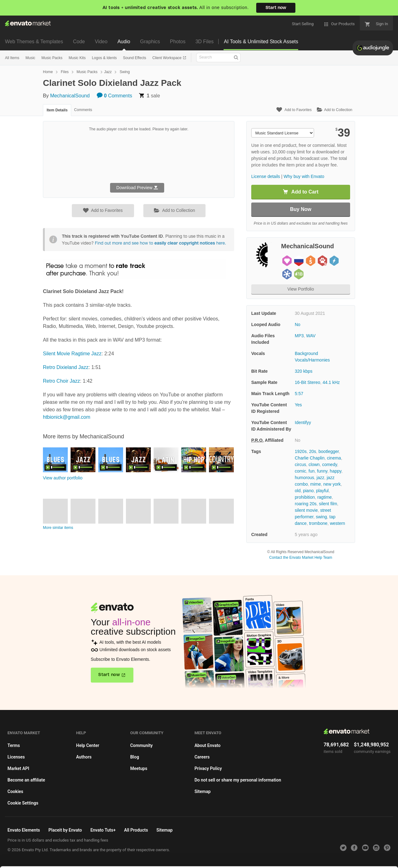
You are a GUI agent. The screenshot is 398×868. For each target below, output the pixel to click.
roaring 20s (306, 504)
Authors (84, 757)
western (338, 523)
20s (313, 451)
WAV (311, 336)
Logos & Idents (104, 58)
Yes (298, 405)
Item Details (57, 110)
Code (79, 42)
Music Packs (52, 58)
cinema (334, 458)
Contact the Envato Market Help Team (301, 558)
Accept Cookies (255, 854)
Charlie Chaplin (310, 458)
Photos (178, 42)
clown (314, 464)
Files (65, 72)
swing (322, 517)
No (298, 324)
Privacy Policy (208, 768)
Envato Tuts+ (103, 830)
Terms (14, 745)
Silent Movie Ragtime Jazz (72, 354)
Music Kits (77, 58)
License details (266, 176)
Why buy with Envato (304, 176)
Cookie (121, 860)
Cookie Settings (23, 803)
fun (311, 471)
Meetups (139, 768)
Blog (135, 757)
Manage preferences (347, 854)
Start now (276, 8)
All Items (12, 58)
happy (336, 471)
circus (301, 464)
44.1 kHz (331, 382)
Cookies (15, 791)
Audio (124, 42)
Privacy (149, 860)
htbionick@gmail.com (67, 417)
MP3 (299, 336)
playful (322, 491)
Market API (18, 768)
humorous (304, 478)
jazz (320, 478)
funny (322, 471)
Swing (125, 72)
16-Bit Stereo (308, 382)
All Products (136, 830)
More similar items (58, 528)
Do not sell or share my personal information (238, 780)
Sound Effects (134, 58)
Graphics (150, 42)
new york (332, 484)
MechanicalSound (70, 96)
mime (316, 484)
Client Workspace (167, 58)
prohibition (305, 497)
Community (141, 745)
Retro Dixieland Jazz (66, 367)
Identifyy (303, 422)
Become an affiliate (26, 780)
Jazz (108, 72)
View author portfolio (63, 478)
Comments (114, 96)
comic (301, 471)
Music (30, 58)
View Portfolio (301, 289)
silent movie (306, 510)
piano (308, 491)
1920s (301, 451)
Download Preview (137, 188)
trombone (318, 523)
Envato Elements (24, 830)
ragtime (324, 497)
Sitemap (202, 791)
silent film (328, 504)
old (298, 491)
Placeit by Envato (65, 830)
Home (48, 72)
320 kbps (304, 371)
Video (101, 42)
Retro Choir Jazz (61, 381)
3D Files (204, 42)
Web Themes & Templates (34, 42)
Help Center (88, 745)
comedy (330, 464)
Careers (202, 757)
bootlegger (329, 451)
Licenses (16, 757)
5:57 (299, 394)
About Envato (207, 745)
